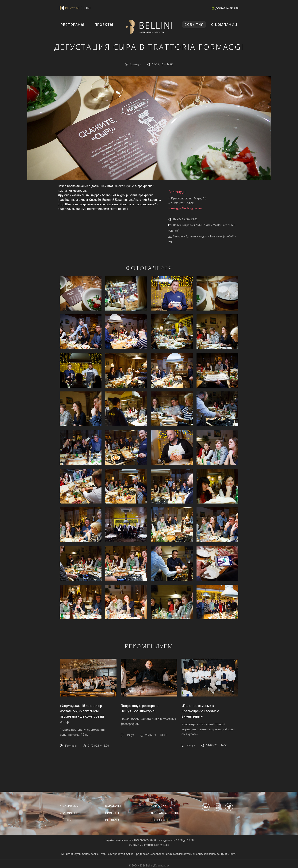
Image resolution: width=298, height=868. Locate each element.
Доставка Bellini (164, 813)
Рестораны (72, 25)
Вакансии (113, 806)
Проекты (104, 25)
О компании (224, 25)
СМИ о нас (159, 806)
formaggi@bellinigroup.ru (185, 208)
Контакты (159, 820)
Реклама (112, 820)
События (194, 25)
